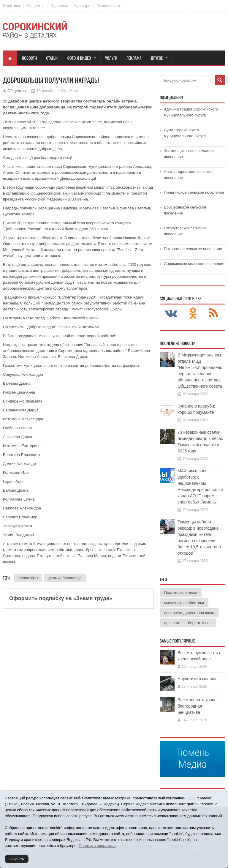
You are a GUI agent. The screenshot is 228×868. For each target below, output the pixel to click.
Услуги (111, 58)
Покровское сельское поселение (193, 249)
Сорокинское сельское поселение (194, 264)
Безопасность (109, 6)
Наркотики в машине (198, 679)
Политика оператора (97, 846)
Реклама (134, 58)
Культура (82, 6)
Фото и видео (79, 58)
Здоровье (59, 6)
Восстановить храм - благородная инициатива (197, 706)
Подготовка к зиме (181, 592)
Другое (157, 58)
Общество (36, 6)
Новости (30, 58)
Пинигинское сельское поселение (194, 192)
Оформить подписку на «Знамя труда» (61, 598)
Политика (12, 6)
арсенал (172, 623)
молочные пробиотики (184, 603)
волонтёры (28, 578)
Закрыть (17, 859)
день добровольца (65, 578)
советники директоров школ (189, 613)
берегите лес (200, 623)
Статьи (52, 58)
